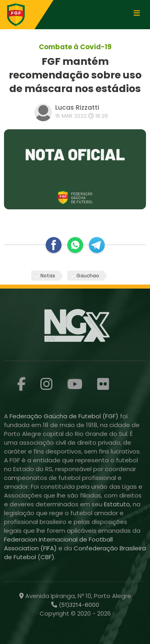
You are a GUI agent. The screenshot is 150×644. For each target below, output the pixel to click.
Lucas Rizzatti (77, 107)
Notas (48, 276)
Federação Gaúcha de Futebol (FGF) (65, 416)
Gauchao (88, 276)
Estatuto (117, 504)
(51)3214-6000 (78, 605)
